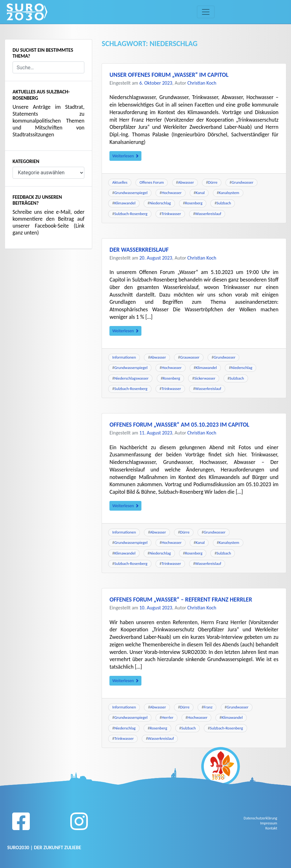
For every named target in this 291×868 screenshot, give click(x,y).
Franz (208, 707)
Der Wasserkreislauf (139, 250)
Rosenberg (194, 203)
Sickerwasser (205, 378)
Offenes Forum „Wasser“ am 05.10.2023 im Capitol (179, 425)
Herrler (167, 717)
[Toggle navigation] (206, 12)
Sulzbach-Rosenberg (131, 214)
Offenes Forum (152, 182)
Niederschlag (160, 203)
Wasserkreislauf (208, 214)
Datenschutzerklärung (260, 818)
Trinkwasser (171, 214)
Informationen (124, 357)
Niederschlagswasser (131, 378)
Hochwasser (172, 193)
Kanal (200, 193)
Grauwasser (190, 357)
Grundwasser (243, 182)
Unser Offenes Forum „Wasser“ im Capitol (169, 75)
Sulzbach (224, 203)
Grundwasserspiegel (131, 193)
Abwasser (186, 182)
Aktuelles (120, 182)
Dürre (213, 182)
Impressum (269, 823)
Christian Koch (202, 83)
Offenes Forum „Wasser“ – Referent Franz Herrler (181, 600)
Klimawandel (125, 203)
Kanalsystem (229, 193)
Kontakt (271, 828)
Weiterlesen (125, 156)
